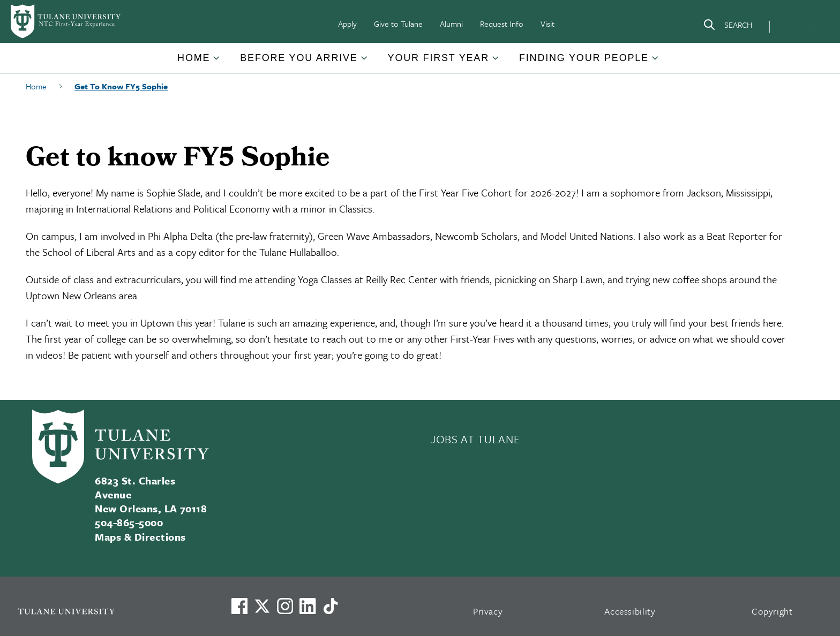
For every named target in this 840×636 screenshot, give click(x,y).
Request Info (502, 24)
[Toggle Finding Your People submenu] (656, 62)
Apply (347, 24)
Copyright (772, 611)
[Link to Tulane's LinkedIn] (307, 606)
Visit (547, 24)
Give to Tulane (398, 24)
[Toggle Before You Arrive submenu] (365, 62)
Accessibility (630, 611)
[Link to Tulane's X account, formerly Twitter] (262, 606)
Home (194, 58)
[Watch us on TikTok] (331, 606)
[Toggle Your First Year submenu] (496, 62)
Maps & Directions (140, 537)
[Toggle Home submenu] (217, 62)
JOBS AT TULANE (475, 439)
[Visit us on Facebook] (239, 606)
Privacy (488, 611)
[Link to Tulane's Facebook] (285, 606)
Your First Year (438, 58)
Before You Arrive (299, 58)
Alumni (451, 24)
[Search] (727, 27)
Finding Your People (584, 58)
